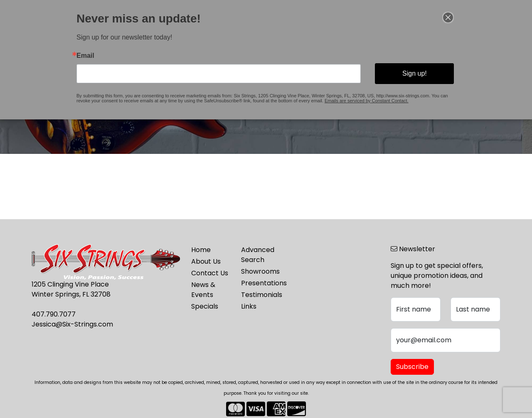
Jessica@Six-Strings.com (72, 324)
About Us (206, 261)
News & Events (203, 290)
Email (103, 56)
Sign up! (400, 72)
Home (201, 250)
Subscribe (412, 367)
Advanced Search (258, 255)
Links (249, 306)
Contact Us (210, 273)
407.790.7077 (54, 314)
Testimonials (261, 295)
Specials (205, 306)
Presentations (261, 283)
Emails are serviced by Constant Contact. (357, 97)
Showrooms (260, 271)
